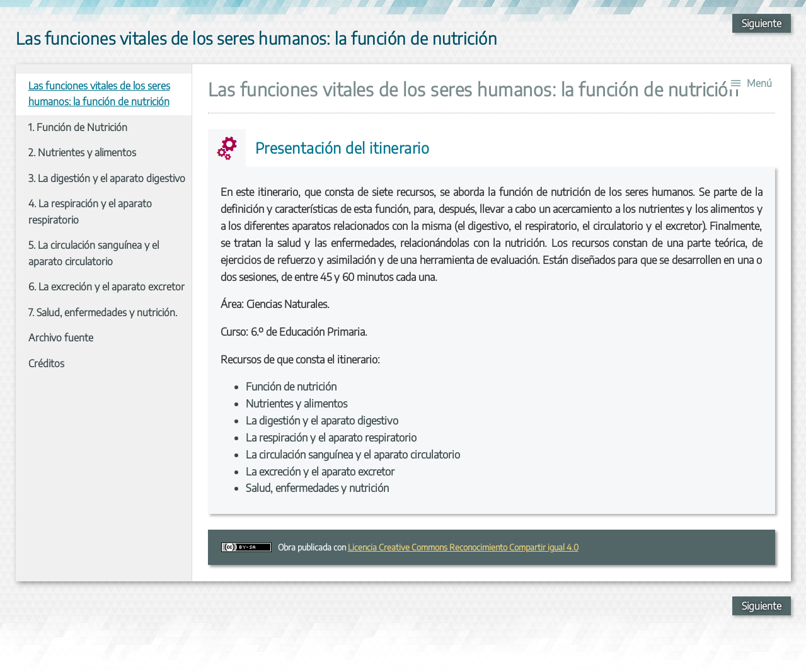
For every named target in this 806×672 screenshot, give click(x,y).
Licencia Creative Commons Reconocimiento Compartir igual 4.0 (463, 547)
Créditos (46, 363)
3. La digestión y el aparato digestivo (107, 178)
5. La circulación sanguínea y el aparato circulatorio (94, 253)
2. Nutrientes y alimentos (82, 152)
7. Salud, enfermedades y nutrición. (103, 312)
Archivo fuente (61, 338)
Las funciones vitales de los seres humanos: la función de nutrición (99, 94)
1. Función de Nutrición (78, 127)
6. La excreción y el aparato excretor (107, 287)
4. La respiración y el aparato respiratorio (90, 212)
